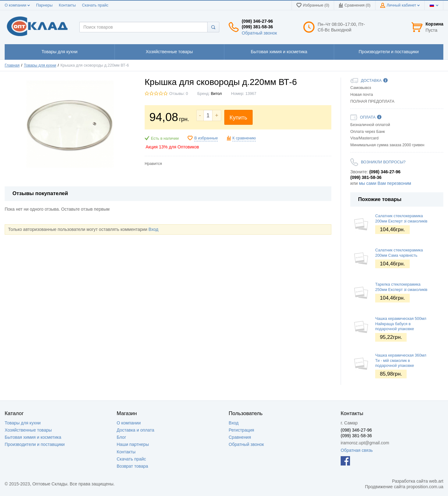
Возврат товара (132, 466)
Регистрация (241, 430)
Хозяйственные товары (28, 430)
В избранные (206, 138)
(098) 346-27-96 (257, 21)
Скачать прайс (95, 5)
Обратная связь (357, 450)
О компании (17, 5)
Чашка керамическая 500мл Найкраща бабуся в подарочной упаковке (401, 324)
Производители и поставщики (35, 444)
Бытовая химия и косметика (33, 437)
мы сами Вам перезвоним (385, 183)
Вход (153, 229)
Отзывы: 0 (179, 94)
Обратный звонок (259, 33)
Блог (121, 437)
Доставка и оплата (135, 430)
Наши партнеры (133, 444)
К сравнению (244, 138)
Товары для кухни (23, 423)
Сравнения (240, 437)
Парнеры (44, 5)
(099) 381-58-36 (257, 27)
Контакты (67, 5)
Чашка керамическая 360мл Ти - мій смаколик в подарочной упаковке (401, 360)
